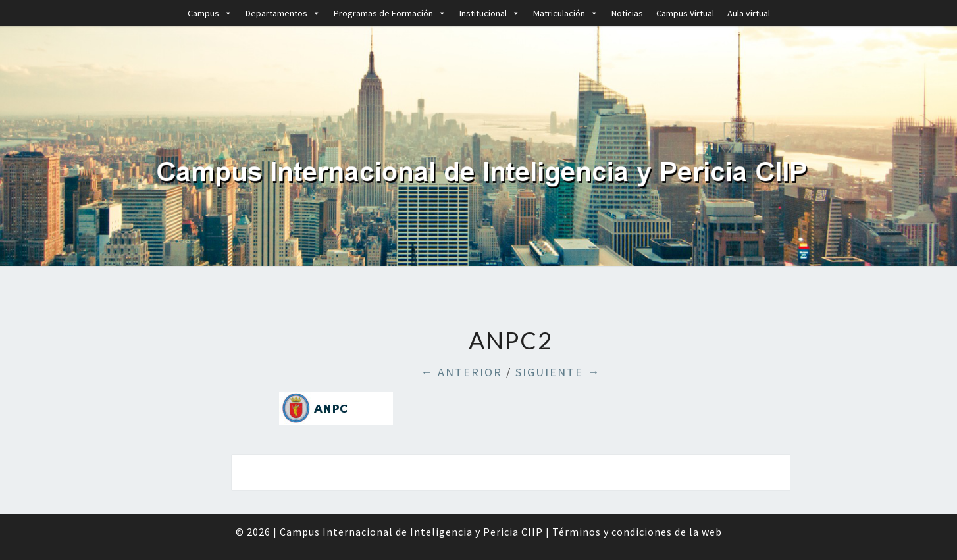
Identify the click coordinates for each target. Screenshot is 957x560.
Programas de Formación (390, 13)
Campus (210, 13)
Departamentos (283, 13)
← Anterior (461, 372)
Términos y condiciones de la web (637, 532)
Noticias (627, 13)
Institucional (490, 13)
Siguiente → (558, 372)
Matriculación (566, 13)
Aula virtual (749, 13)
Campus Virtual (685, 13)
